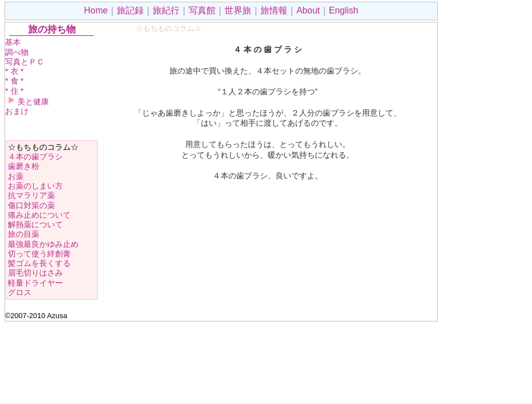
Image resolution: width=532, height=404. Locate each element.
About (308, 10)
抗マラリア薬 (31, 195)
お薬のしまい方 (35, 186)
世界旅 (238, 10)
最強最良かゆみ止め (43, 244)
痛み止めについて (39, 215)
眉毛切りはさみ (35, 273)
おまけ (17, 111)
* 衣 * (14, 71)
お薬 (16, 176)
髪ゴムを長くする (39, 263)
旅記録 (130, 10)
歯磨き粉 (24, 166)
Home (96, 10)
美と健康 (27, 102)
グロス (20, 292)
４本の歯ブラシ (35, 157)
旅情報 (274, 10)
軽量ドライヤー (35, 283)
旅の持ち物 (52, 29)
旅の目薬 (24, 234)
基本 (13, 42)
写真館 (202, 10)
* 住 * (14, 91)
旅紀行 (166, 10)
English (343, 10)
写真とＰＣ (25, 62)
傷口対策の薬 (31, 205)
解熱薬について (35, 224)
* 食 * (14, 81)
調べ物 (17, 52)
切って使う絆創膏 (39, 254)
